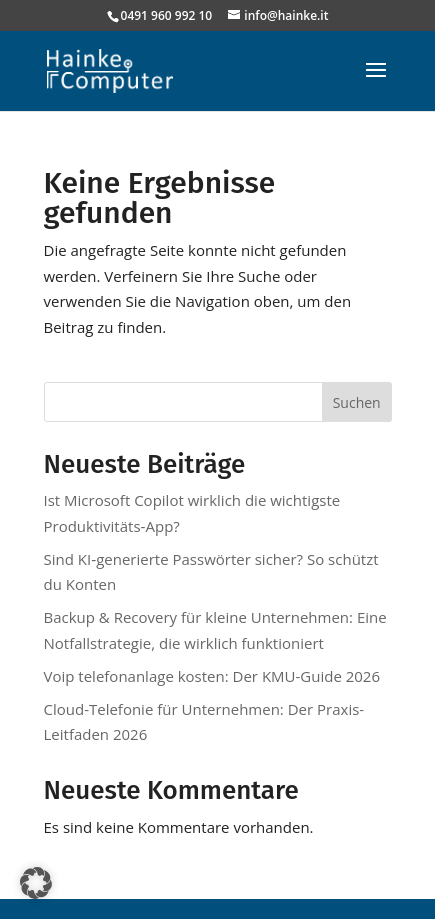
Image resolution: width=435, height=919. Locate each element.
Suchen (357, 402)
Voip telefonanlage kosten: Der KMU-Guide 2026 (212, 676)
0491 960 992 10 (167, 15)
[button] (36, 883)
